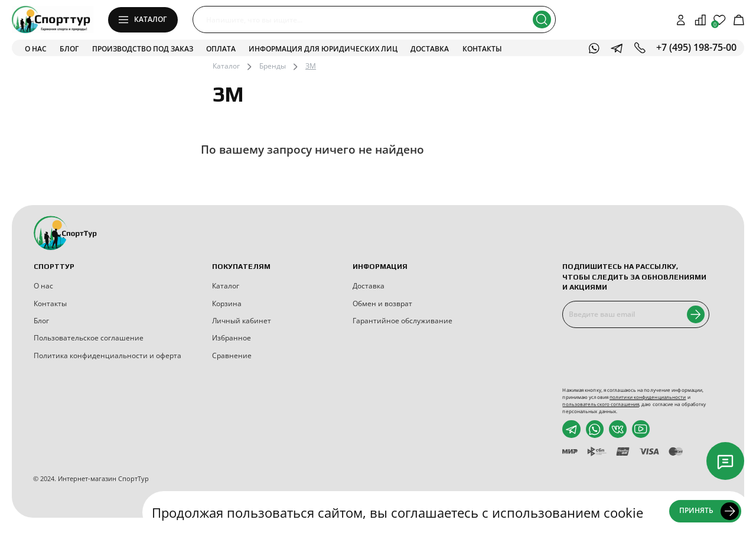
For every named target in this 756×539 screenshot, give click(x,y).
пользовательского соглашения (601, 404)
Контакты (482, 49)
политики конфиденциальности (648, 397)
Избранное (232, 338)
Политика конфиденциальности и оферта (107, 355)
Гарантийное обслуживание (403, 321)
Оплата (221, 49)
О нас (36, 49)
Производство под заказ (143, 49)
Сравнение (232, 355)
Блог (69, 49)
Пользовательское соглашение (89, 338)
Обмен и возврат (382, 303)
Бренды (273, 66)
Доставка (430, 49)
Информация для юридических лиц (323, 49)
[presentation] (642, 358)
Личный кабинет (242, 321)
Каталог (226, 66)
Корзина (227, 303)
